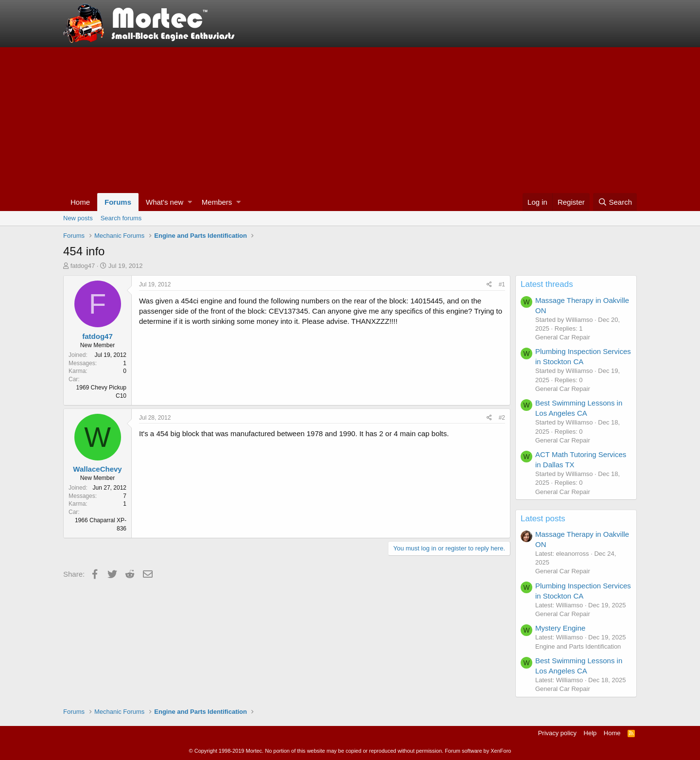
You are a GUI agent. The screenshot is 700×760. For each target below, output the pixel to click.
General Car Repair (563, 337)
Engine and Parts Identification (578, 646)
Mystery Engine (560, 628)
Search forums (121, 218)
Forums (118, 202)
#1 (502, 284)
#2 (502, 418)
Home (80, 202)
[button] (190, 202)
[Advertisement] (350, 120)
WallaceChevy (97, 469)
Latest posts (543, 519)
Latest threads (547, 284)
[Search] (615, 202)
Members (217, 202)
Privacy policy (557, 733)
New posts (78, 218)
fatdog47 (83, 266)
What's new (165, 202)
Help (590, 733)
